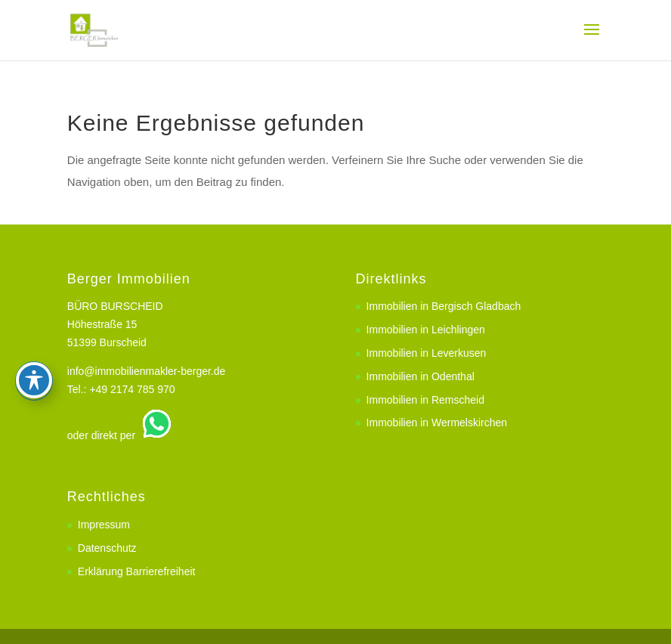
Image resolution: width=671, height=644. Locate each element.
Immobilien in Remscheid (425, 400)
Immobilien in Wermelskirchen (437, 423)
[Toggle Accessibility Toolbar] (34, 330)
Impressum (104, 525)
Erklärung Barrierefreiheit (137, 571)
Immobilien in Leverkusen (427, 353)
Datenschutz (107, 548)
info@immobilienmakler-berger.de (147, 371)
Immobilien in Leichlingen (426, 330)
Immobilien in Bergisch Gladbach (444, 306)
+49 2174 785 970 (132, 389)
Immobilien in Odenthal (421, 376)
